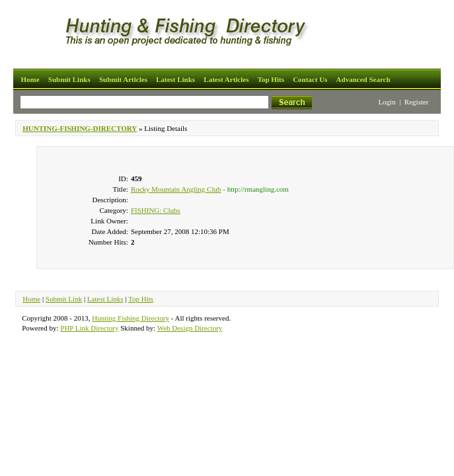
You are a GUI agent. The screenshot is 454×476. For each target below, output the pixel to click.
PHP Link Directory (89, 328)
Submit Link (64, 299)
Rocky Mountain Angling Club (176, 189)
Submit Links (69, 79)
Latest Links (175, 79)
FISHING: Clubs (156, 210)
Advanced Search (363, 79)
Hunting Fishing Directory (131, 318)
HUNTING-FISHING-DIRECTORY (80, 128)
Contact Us (310, 79)
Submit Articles (123, 79)
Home (30, 79)
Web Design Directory (190, 328)
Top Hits (271, 79)
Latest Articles (226, 79)
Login (387, 102)
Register (417, 102)
